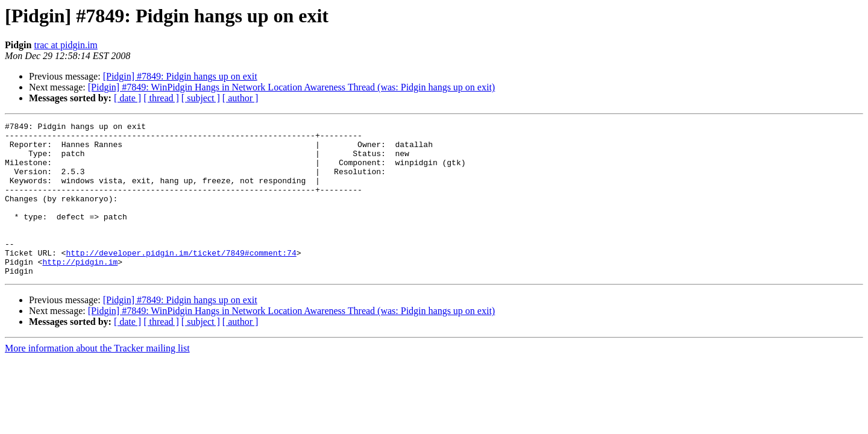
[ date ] (127, 98)
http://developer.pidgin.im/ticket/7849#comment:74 (181, 280)
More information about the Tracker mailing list (97, 379)
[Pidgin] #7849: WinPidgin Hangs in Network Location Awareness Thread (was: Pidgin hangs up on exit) (291, 87)
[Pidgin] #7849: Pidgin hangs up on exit (180, 76)
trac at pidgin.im (65, 45)
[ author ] (241, 98)
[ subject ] (201, 98)
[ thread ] (161, 98)
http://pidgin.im (80, 291)
